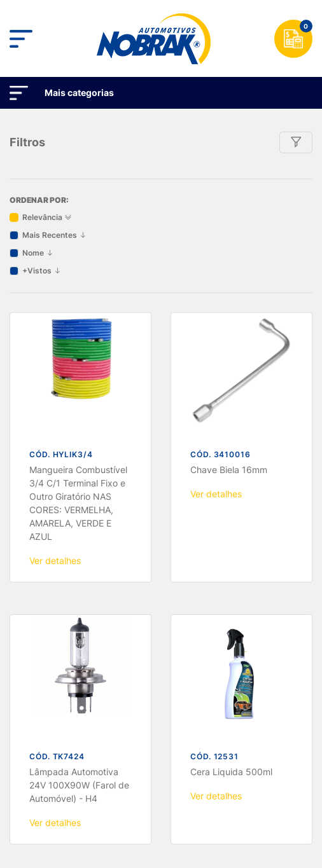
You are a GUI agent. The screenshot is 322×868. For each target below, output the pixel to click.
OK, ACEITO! (161, 828)
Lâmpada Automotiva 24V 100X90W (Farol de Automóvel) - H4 (79, 548)
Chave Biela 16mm (229, 233)
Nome (38, 16)
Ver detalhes (55, 324)
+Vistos (42, 34)
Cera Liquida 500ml (231, 535)
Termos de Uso (128, 793)
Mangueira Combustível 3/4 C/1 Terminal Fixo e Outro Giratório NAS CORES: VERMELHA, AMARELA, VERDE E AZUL (78, 266)
